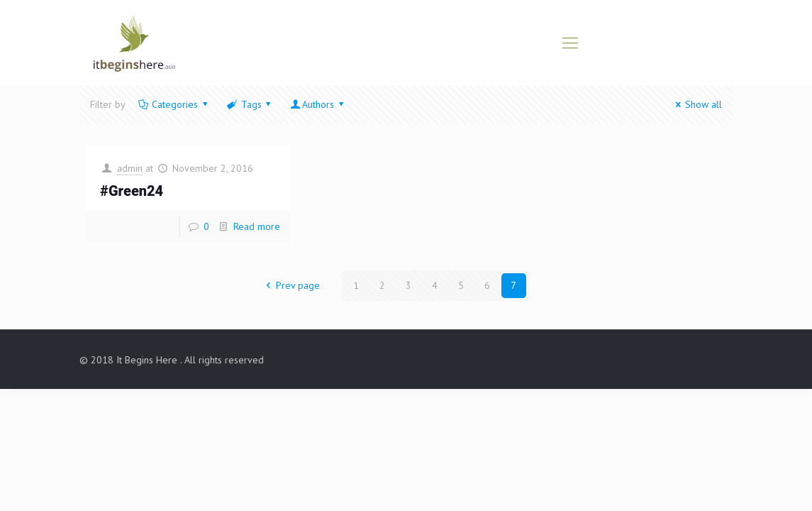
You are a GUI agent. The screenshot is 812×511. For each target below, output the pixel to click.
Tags (250, 104)
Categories (174, 104)
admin (130, 168)
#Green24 (132, 191)
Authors (318, 104)
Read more (257, 226)
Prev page (291, 285)
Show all (696, 104)
